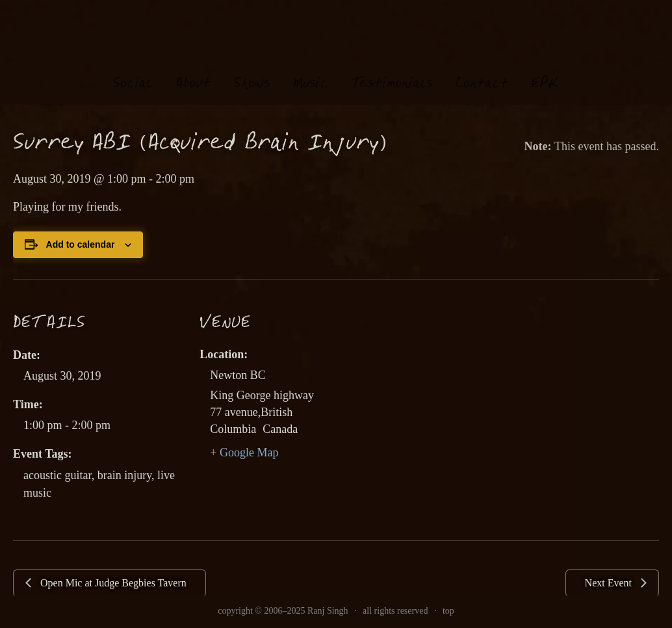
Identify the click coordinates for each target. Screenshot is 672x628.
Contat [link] (482, 71)
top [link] (448, 611)
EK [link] (545, 71)
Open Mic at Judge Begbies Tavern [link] (112, 583)
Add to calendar (81, 244)
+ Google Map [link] (244, 452)
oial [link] (133, 71)
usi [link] (310, 71)
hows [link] (252, 71)
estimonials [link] (392, 71)
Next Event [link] (610, 583)
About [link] (193, 71)
